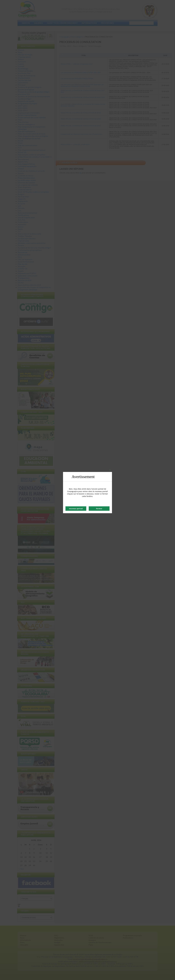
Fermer (99, 509)
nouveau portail (76, 509)
